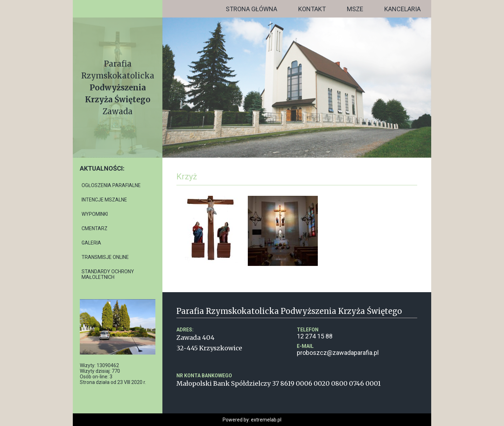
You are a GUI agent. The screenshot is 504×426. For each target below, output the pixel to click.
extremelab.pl (266, 420)
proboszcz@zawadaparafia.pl (357, 350)
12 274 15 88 (357, 333)
